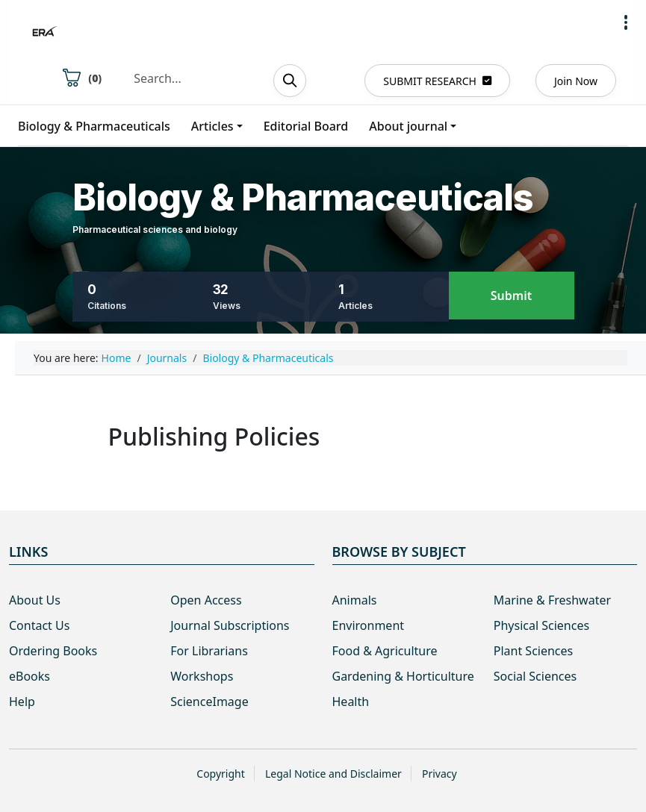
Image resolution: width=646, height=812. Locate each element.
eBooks (29, 676)
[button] (626, 22)
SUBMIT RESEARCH (437, 81)
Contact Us (39, 625)
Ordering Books (53, 651)
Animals (355, 600)
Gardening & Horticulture (403, 676)
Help (22, 702)
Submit (511, 296)
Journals (167, 358)
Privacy (440, 774)
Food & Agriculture (385, 651)
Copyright (221, 774)
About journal (408, 126)
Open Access (206, 600)
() (82, 77)
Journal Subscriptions (230, 625)
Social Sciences (535, 676)
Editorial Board (306, 126)
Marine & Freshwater (552, 600)
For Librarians (209, 651)
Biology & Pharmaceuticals (94, 126)
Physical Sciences (541, 625)
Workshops (202, 676)
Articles (212, 126)
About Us (35, 600)
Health (351, 702)
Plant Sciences (533, 651)
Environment (369, 625)
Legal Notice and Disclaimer (333, 774)
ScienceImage (209, 702)
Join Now (576, 81)
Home (117, 358)
